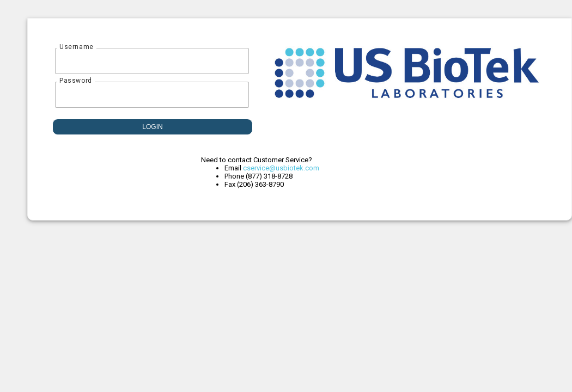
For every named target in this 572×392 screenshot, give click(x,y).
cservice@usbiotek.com (281, 168)
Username (77, 47)
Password (76, 81)
